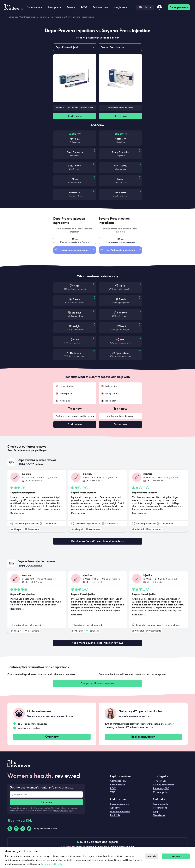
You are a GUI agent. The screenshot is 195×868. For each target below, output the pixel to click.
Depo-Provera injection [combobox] (68, 47)
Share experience (119, 802)
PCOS (84, 7)
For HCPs (115, 813)
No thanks (152, 856)
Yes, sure (177, 856)
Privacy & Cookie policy (64, 808)
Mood (77, 286)
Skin (77, 340)
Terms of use (160, 778)
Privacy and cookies (164, 782)
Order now (120, 116)
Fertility (71, 7)
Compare (41, 17)
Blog (155, 809)
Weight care (120, 7)
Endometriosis (100, 7)
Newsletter (159, 813)
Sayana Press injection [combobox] (113, 47)
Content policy (161, 790)
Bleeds (77, 300)
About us (115, 805)
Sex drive (77, 313)
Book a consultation (143, 734)
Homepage (13, 17)
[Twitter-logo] (23, 826)
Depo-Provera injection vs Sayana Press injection (71, 17)
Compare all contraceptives (98, 680)
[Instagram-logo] (16, 826)
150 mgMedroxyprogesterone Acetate (75, 241)
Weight (77, 327)
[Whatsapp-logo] (10, 826)
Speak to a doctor (109, 38)
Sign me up (46, 800)
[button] (75, 221)
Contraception (35, 7)
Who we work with (120, 809)
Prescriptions (160, 805)
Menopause (55, 7)
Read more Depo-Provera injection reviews (98, 540)
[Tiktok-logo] (29, 826)
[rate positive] (12, 530)
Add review (75, 116)
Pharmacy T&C (161, 786)
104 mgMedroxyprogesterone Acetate (120, 241)
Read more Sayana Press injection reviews (98, 640)
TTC (112, 790)
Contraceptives (28, 17)
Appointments (161, 802)
